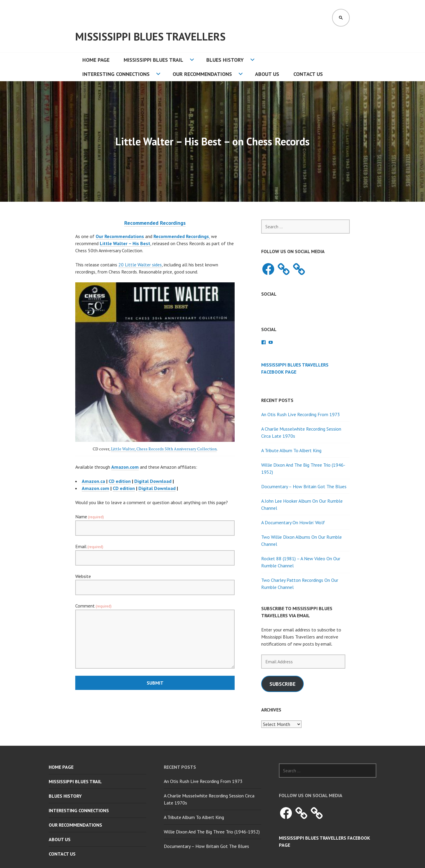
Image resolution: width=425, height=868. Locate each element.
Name (90, 517)
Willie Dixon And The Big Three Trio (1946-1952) (212, 832)
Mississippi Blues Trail (153, 60)
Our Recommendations (202, 74)
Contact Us (308, 74)
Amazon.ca (93, 481)
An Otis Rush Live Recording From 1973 (301, 414)
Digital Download (153, 481)
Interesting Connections (116, 74)
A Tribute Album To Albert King (291, 450)
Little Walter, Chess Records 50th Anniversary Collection (164, 449)
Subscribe (282, 684)
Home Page (96, 60)
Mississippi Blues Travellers (150, 36)
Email (89, 546)
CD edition (120, 481)
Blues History (225, 60)
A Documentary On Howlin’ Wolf (293, 522)
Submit (155, 683)
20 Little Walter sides (140, 265)
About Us (267, 74)
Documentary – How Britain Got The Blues (304, 486)
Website (83, 576)
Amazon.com (95, 488)
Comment (93, 606)
